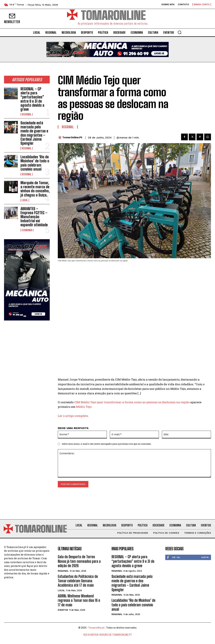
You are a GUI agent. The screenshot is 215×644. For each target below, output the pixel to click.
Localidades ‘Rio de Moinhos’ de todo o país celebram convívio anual (35, 163)
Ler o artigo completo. (73, 416)
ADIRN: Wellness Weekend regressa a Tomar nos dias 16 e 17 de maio (79, 601)
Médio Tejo (84, 407)
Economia (27, 230)
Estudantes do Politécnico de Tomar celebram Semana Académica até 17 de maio (78, 581)
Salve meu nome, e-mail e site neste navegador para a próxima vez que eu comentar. (107, 444)
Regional (27, 114)
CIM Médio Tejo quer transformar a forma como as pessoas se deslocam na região (132, 402)
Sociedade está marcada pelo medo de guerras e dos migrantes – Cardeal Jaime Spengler (34, 133)
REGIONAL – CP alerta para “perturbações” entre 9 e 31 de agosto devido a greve (32, 99)
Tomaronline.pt (96, 628)
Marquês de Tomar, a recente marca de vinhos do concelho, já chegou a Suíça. (35, 189)
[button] (180, 32)
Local (25, 200)
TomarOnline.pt (72, 137)
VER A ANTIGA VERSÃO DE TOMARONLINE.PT (107, 635)
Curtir (205, 558)
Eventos (63, 610)
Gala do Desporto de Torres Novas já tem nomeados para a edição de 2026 (79, 562)
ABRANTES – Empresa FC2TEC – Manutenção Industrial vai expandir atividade (34, 217)
